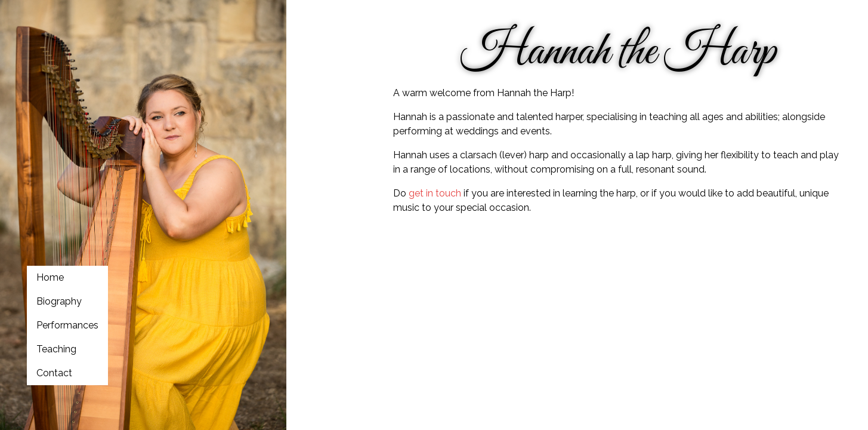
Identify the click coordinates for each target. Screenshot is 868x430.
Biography (59, 301)
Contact (54, 373)
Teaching (56, 349)
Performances (67, 325)
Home (50, 277)
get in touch (435, 193)
